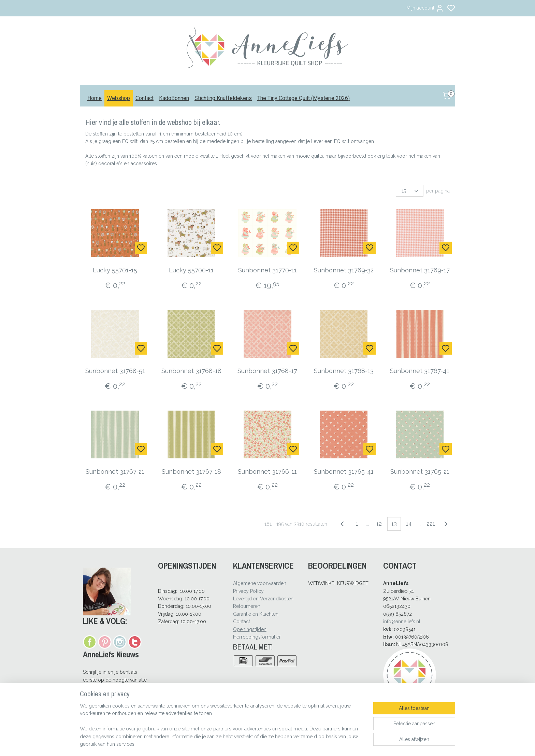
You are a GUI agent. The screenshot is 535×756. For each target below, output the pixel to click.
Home (95, 98)
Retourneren (247, 606)
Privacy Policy (248, 591)
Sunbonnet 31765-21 (420, 472)
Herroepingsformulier (257, 637)
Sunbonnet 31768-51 (115, 371)
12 (379, 524)
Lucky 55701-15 (115, 270)
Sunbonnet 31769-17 (420, 270)
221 (431, 524)
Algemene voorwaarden (260, 583)
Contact (144, 98)
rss (299, 744)
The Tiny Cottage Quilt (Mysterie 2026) (303, 98)
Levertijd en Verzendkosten (263, 599)
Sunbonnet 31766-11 (267, 472)
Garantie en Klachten (256, 614)
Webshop (119, 98)
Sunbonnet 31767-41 (420, 371)
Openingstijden (250, 629)
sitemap (287, 744)
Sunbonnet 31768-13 (344, 371)
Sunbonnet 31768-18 (191, 371)
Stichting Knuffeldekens (223, 98)
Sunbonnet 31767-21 (115, 472)
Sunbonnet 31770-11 (267, 270)
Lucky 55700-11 (191, 270)
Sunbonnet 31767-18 (191, 472)
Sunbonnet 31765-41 (344, 472)
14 (409, 524)
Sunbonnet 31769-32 (344, 270)
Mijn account (425, 8)
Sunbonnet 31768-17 (267, 371)
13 (394, 524)
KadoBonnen (174, 98)
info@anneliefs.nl (402, 622)
